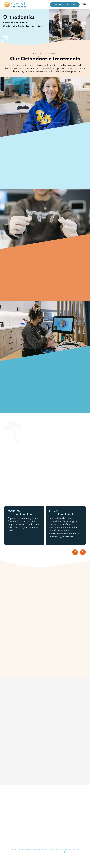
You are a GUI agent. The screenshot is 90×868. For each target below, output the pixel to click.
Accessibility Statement (44, 850)
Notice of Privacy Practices (68, 850)
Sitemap (13, 850)
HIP (64, 852)
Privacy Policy (25, 850)
